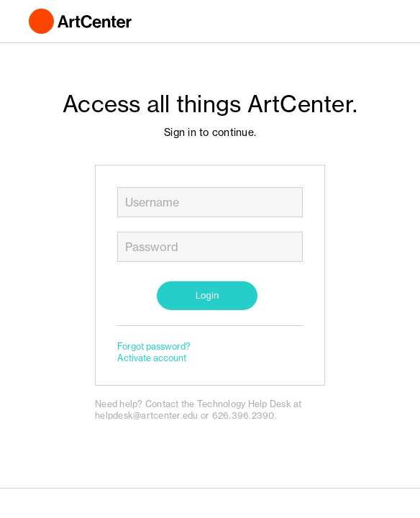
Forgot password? (154, 346)
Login (207, 295)
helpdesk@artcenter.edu (147, 415)
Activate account (152, 358)
